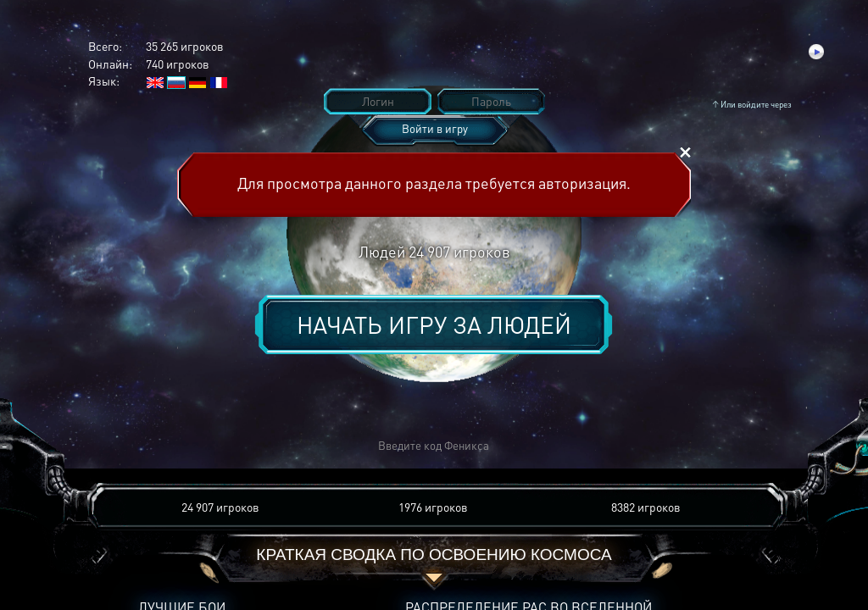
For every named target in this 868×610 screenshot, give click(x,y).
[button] (185, 446)
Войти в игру (435, 128)
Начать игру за (434, 324)
